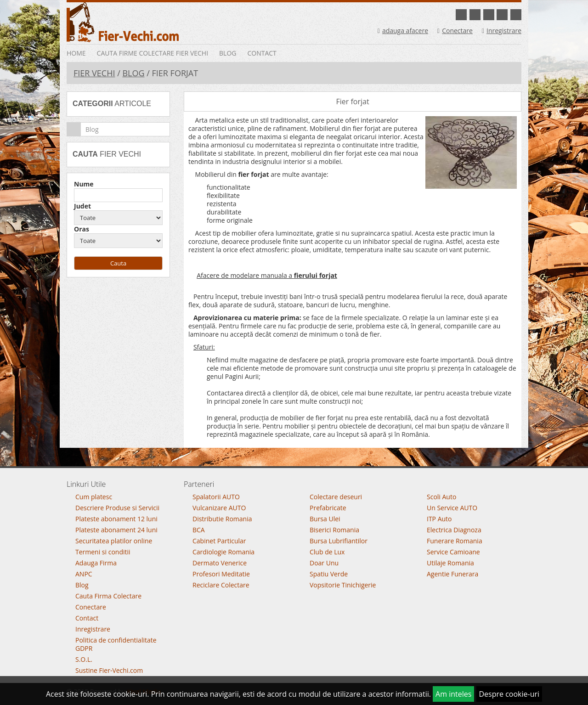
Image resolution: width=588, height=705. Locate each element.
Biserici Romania (334, 530)
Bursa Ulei (325, 519)
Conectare (455, 31)
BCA (199, 530)
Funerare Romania (455, 541)
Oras (82, 229)
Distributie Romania (222, 519)
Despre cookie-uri (509, 694)
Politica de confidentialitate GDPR (116, 644)
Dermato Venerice (220, 563)
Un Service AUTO (452, 508)
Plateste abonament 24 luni (116, 530)
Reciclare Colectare (221, 585)
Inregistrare (502, 31)
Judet (82, 206)
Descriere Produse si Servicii (117, 508)
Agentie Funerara (452, 574)
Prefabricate (328, 508)
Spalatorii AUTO (216, 497)
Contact (262, 53)
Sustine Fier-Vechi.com (109, 670)
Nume (84, 184)
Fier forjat (352, 102)
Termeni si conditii (103, 552)
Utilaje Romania (450, 563)
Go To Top (294, 464)
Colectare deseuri (336, 497)
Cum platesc (94, 497)
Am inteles (453, 694)
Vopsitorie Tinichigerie (343, 585)
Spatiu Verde (329, 574)
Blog (228, 53)
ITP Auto (439, 519)
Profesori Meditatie (221, 574)
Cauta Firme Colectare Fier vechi (153, 53)
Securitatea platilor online (114, 541)
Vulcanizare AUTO (219, 508)
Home (76, 53)
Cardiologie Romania (223, 552)
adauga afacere (403, 31)
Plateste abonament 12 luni (116, 519)
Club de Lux (327, 552)
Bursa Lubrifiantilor (339, 541)
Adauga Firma (96, 563)
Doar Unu (324, 563)
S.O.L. (84, 659)
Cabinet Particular (219, 541)
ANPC (84, 574)
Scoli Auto (441, 497)
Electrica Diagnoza (454, 530)
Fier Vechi (94, 73)
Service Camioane (453, 552)
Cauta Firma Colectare (108, 596)
